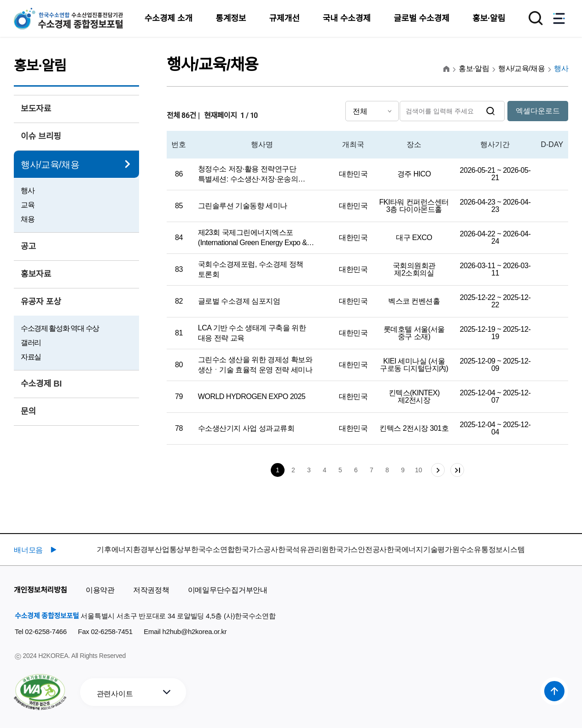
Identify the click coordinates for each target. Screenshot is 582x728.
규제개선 (284, 18)
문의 (28, 411)
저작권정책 (151, 590)
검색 (491, 111)
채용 (27, 219)
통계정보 (231, 18)
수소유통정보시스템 (492, 549)
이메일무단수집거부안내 (228, 590)
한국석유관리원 (303, 549)
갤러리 (31, 343)
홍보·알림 (489, 18)
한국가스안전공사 (358, 549)
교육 (27, 205)
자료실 (31, 357)
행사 (27, 191)
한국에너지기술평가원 (423, 549)
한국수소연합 (213, 549)
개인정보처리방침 (41, 590)
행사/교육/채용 (50, 164)
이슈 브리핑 (41, 136)
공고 (28, 247)
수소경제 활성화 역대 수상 (60, 328)
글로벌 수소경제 (422, 18)
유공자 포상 (41, 302)
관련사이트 (115, 694)
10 (419, 470)
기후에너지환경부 (126, 549)
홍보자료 (36, 274)
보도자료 (36, 109)
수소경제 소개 (169, 18)
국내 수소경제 (347, 18)
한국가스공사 (256, 549)
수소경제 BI (41, 384)
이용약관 (100, 590)
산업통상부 (173, 549)
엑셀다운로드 (538, 111)
